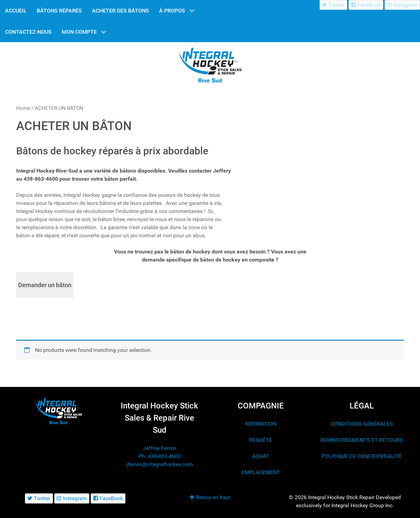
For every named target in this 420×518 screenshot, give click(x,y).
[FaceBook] (366, 5)
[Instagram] (402, 5)
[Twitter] (334, 5)
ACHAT (261, 456)
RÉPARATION (261, 424)
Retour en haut (210, 497)
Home (23, 108)
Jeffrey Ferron (160, 448)
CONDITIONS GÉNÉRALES (362, 424)
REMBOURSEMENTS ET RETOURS (362, 440)
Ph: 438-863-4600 (160, 456)
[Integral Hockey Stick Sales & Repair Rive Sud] (58, 411)
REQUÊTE (261, 440)
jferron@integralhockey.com (160, 464)
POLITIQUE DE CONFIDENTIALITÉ (362, 456)
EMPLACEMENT (261, 472)
